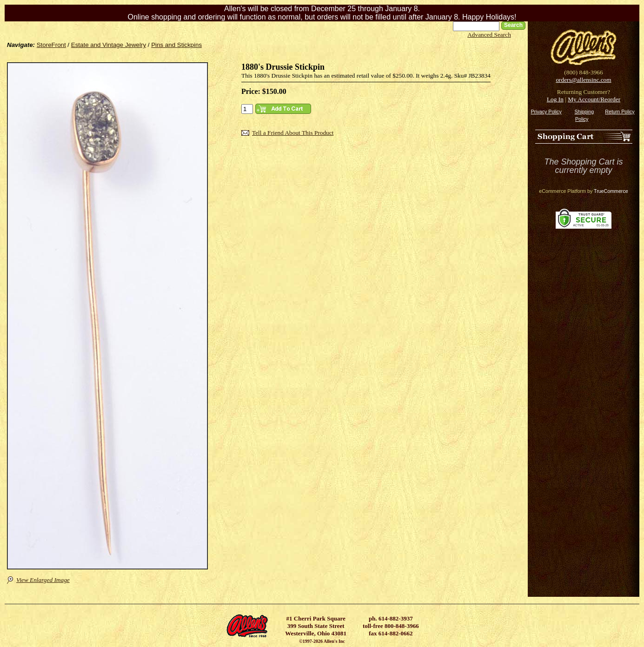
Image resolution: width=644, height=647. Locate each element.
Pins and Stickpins (176, 45)
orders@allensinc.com (583, 80)
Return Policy (620, 112)
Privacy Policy (546, 112)
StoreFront (51, 45)
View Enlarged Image (43, 580)
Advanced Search (489, 35)
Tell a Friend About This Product (293, 133)
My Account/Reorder (594, 99)
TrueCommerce (611, 191)
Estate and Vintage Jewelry (109, 45)
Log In (555, 99)
